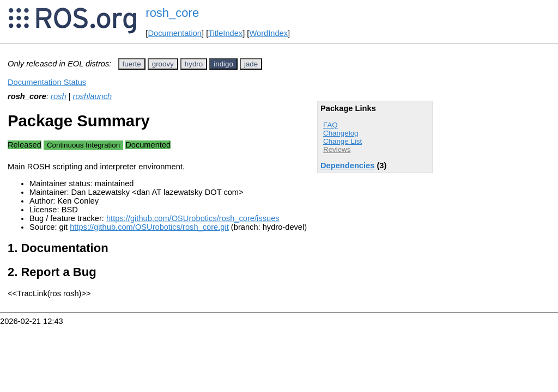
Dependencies (347, 166)
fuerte (132, 64)
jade (251, 64)
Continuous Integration (83, 145)
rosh (59, 96)
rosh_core (172, 13)
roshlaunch (93, 96)
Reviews (337, 149)
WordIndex (268, 33)
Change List (342, 141)
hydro (194, 64)
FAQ (330, 125)
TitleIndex (225, 33)
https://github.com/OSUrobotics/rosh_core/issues (193, 218)
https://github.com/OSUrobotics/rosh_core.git (149, 227)
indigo (223, 64)
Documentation (175, 33)
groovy (163, 64)
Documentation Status (47, 82)
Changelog (341, 133)
